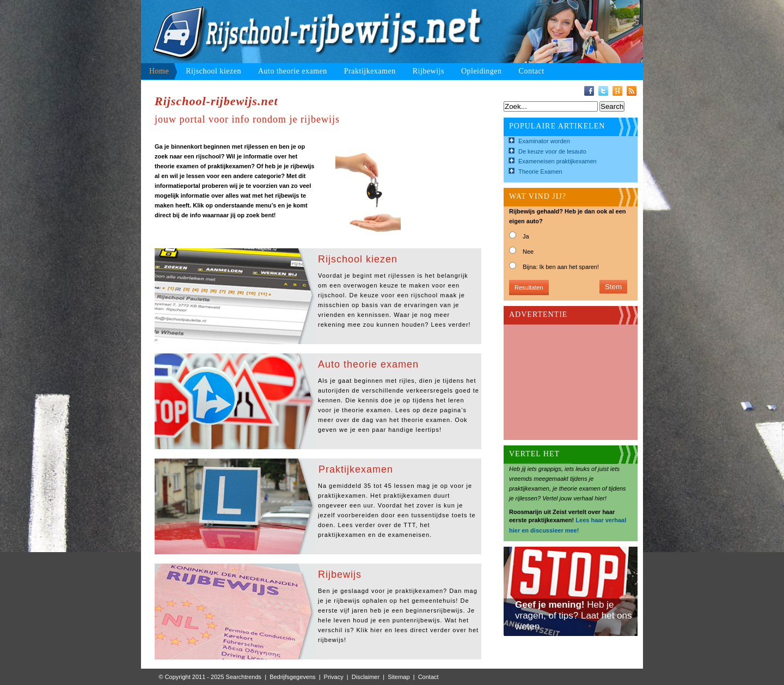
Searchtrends (244, 677)
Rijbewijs (428, 71)
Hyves (617, 91)
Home (159, 71)
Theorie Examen (540, 172)
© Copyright (175, 677)
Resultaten (529, 288)
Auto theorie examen (293, 71)
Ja (526, 236)
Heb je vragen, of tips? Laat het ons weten (574, 616)
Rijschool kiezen (213, 71)
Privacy (334, 677)
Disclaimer (366, 677)
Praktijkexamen (370, 71)
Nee (528, 252)
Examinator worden (544, 141)
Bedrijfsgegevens (292, 677)
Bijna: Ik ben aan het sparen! (561, 267)
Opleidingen (482, 71)
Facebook (589, 91)
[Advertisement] (563, 379)
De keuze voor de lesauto (552, 151)
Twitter (603, 91)
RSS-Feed (632, 91)
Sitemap (399, 677)
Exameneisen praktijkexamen (558, 161)
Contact (532, 71)
